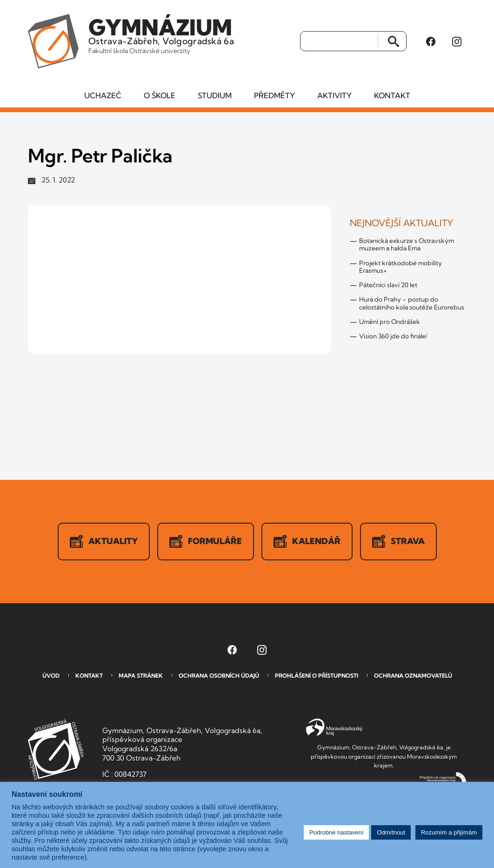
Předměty (274, 95)
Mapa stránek (141, 676)
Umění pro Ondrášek (390, 322)
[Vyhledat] (339, 41)
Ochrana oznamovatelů (413, 676)
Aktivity (334, 95)
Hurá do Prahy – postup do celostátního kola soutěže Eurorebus (412, 303)
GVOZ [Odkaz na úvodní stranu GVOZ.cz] (56, 749)
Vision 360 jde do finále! (393, 336)
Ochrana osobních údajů (219, 676)
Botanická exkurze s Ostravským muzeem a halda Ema (407, 244)
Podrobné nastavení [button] (336, 832)
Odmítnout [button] (391, 832)
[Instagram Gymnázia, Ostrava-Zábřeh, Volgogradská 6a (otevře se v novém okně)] (457, 41)
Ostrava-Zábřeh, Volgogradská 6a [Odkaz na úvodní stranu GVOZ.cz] (161, 34)
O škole (160, 95)
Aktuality (104, 541)
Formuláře (206, 541)
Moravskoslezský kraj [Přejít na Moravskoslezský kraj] (334, 727)
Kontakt (392, 95)
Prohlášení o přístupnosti (317, 676)
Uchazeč (103, 95)
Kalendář (307, 541)
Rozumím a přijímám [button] (449, 832)
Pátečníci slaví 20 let (388, 285)
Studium (215, 95)
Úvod (51, 676)
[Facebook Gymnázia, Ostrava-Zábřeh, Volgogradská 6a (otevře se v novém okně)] (431, 41)
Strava (398, 541)
